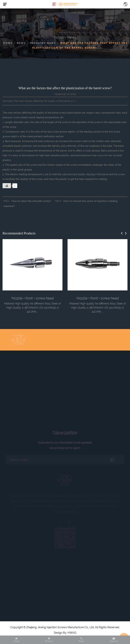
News (21, 43)
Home (8, 43)
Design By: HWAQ (65, 633)
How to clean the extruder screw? (31, 201)
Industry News (43, 43)
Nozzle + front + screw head (33, 298)
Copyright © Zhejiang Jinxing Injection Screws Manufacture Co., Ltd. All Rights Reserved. (65, 627)
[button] (122, 233)
